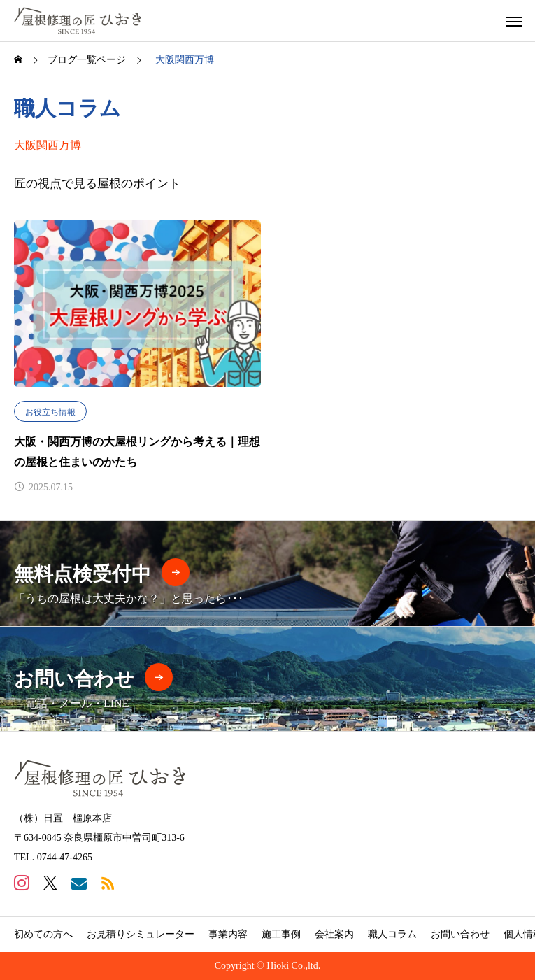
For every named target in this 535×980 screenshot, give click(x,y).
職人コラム (392, 934)
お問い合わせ (460, 934)
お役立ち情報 (50, 412)
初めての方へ (43, 934)
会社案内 (334, 934)
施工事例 (281, 934)
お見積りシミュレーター (141, 934)
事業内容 (228, 934)
